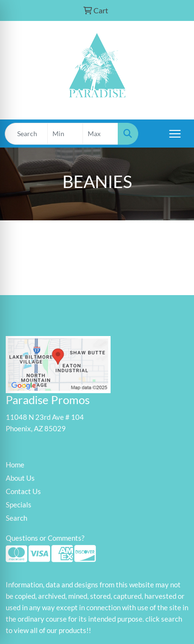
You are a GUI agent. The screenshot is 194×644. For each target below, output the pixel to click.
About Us (20, 478)
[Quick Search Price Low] (65, 134)
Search (16, 518)
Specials (19, 505)
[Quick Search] (26, 134)
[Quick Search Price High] (100, 134)
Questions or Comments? (45, 538)
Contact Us (23, 491)
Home (15, 465)
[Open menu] (175, 134)
